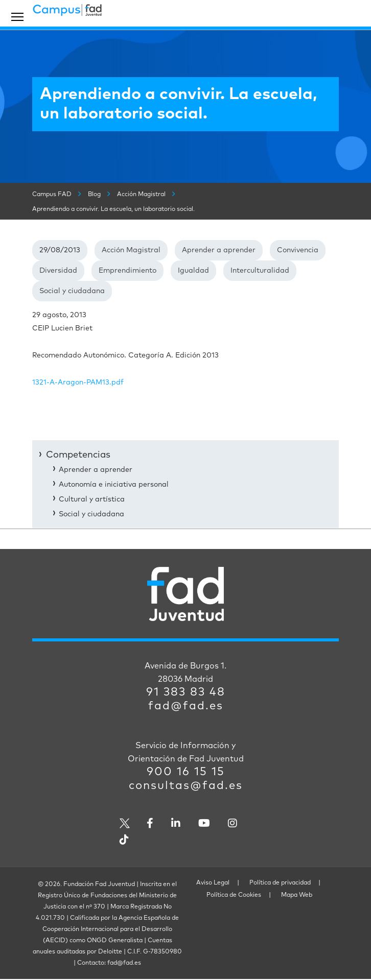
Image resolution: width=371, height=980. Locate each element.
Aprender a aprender (219, 250)
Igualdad (193, 271)
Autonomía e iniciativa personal (114, 485)
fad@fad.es (186, 706)
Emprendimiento (127, 271)
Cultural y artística (92, 499)
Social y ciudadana (72, 291)
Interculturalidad (260, 271)
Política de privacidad (280, 883)
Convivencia (298, 250)
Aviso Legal (213, 883)
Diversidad (58, 271)
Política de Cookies (234, 895)
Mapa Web (297, 895)
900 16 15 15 (186, 772)
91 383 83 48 (186, 692)
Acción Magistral (131, 250)
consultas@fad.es (186, 786)
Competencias (78, 455)
